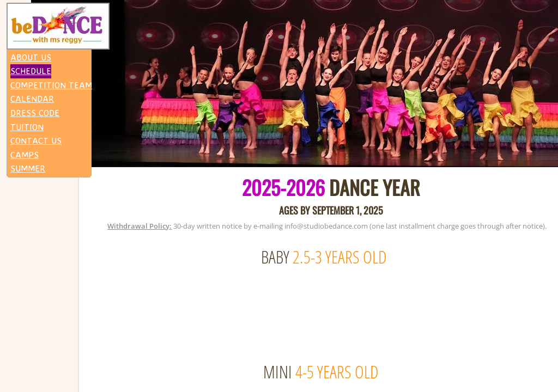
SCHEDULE (31, 71)
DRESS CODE (35, 113)
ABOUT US (31, 57)
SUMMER (28, 168)
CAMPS (25, 155)
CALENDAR (32, 99)
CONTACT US (36, 140)
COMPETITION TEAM (51, 85)
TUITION (27, 127)
